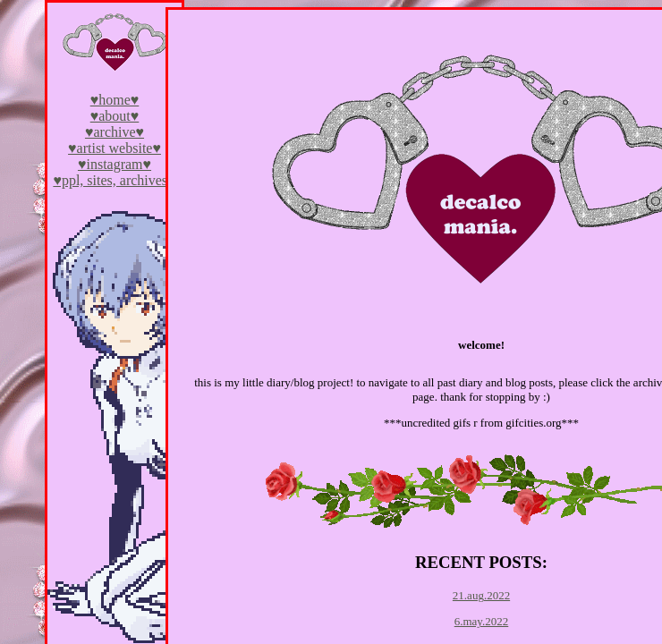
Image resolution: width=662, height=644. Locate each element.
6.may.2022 (482, 621)
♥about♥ (115, 116)
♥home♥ (115, 100)
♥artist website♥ (115, 148)
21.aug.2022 (481, 595)
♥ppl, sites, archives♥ (114, 180)
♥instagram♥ (115, 164)
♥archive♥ (115, 132)
